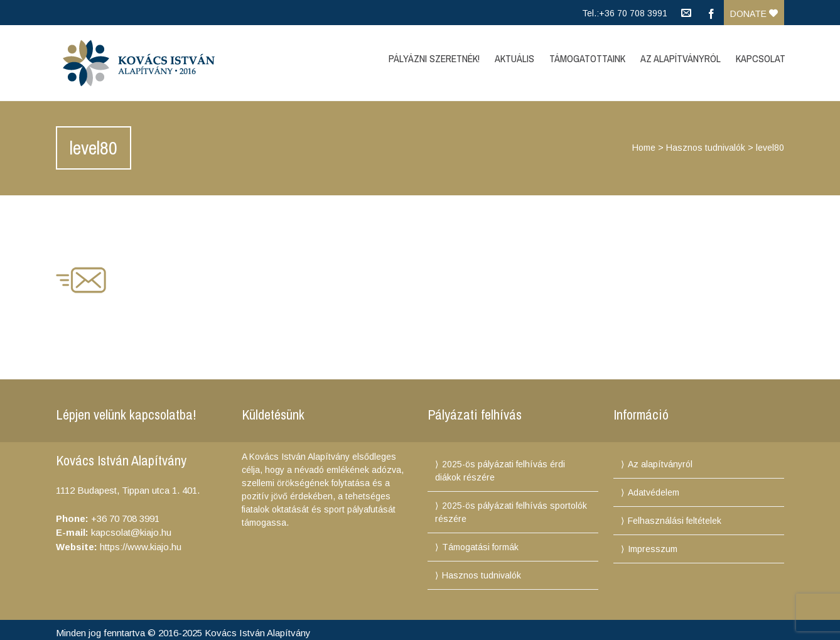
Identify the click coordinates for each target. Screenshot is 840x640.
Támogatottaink (587, 58)
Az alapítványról (660, 464)
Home (644, 148)
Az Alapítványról (681, 58)
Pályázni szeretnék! (434, 58)
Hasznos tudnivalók (706, 148)
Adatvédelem (654, 492)
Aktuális (514, 58)
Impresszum (653, 549)
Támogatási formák (480, 547)
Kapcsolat (761, 58)
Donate (754, 14)
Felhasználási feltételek (675, 521)
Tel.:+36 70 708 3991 (625, 13)
